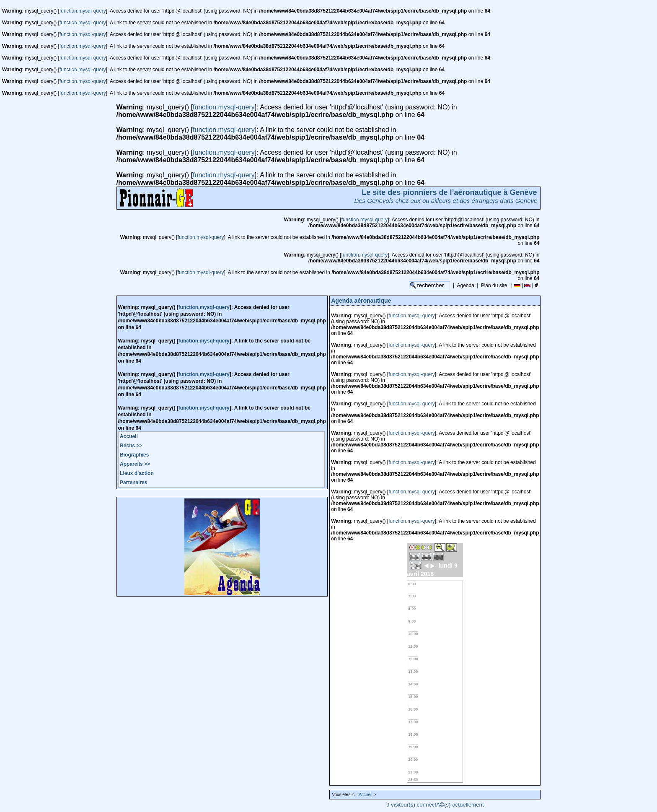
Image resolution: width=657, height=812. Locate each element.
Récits (131, 446)
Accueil (129, 436)
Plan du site (494, 285)
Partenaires (133, 483)
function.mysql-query (83, 11)
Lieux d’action (137, 473)
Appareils (135, 464)
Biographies (134, 455)
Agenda (466, 285)
